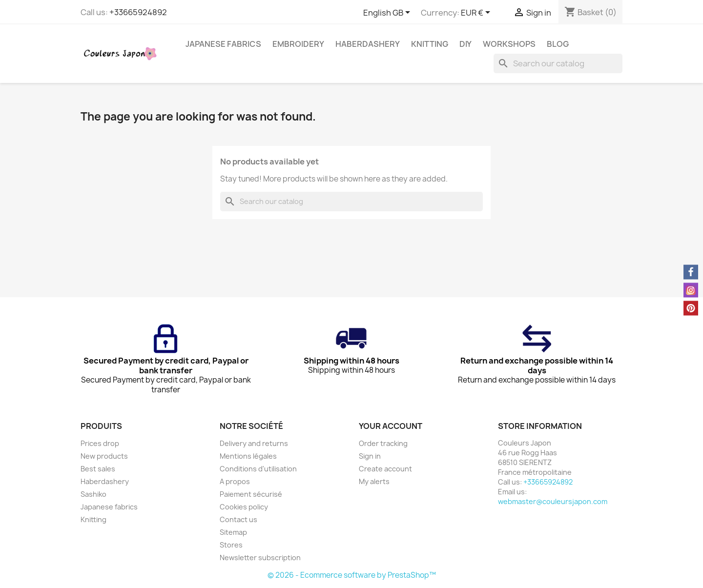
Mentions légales (248, 456)
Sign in (370, 456)
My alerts (374, 481)
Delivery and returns (254, 443)
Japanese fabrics (223, 44)
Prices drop (100, 443)
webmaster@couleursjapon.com (553, 501)
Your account (391, 426)
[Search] (558, 63)
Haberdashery (368, 44)
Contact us (238, 519)
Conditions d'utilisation (258, 469)
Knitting (430, 44)
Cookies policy (244, 507)
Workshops (509, 44)
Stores (231, 545)
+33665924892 (138, 12)
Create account (385, 469)
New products (104, 456)
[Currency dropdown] (477, 13)
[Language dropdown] (388, 13)
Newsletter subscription (260, 558)
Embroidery (298, 44)
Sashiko (93, 494)
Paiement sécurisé (251, 494)
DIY (465, 44)
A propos (235, 481)
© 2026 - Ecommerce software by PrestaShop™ (352, 575)
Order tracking (383, 443)
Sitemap (233, 532)
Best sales (98, 469)
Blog (558, 44)
